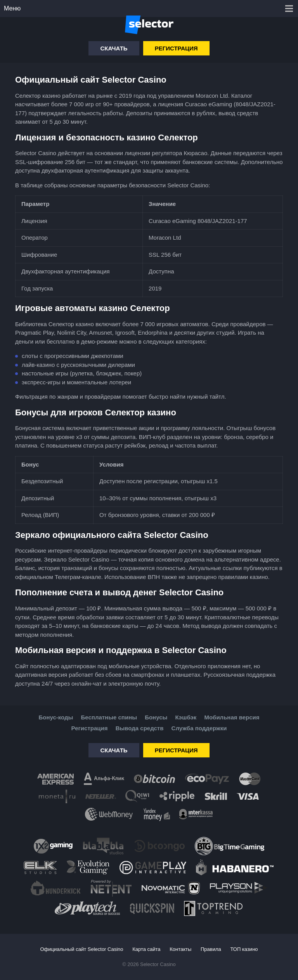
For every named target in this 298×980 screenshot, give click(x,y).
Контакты (180, 949)
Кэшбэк (186, 717)
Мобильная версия (232, 717)
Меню (12, 8)
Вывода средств (140, 728)
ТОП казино (244, 949)
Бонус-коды (56, 717)
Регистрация (176, 48)
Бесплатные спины (109, 717)
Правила (211, 949)
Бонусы (156, 717)
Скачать (114, 48)
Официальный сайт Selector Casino (81, 949)
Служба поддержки (199, 728)
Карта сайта (146, 949)
